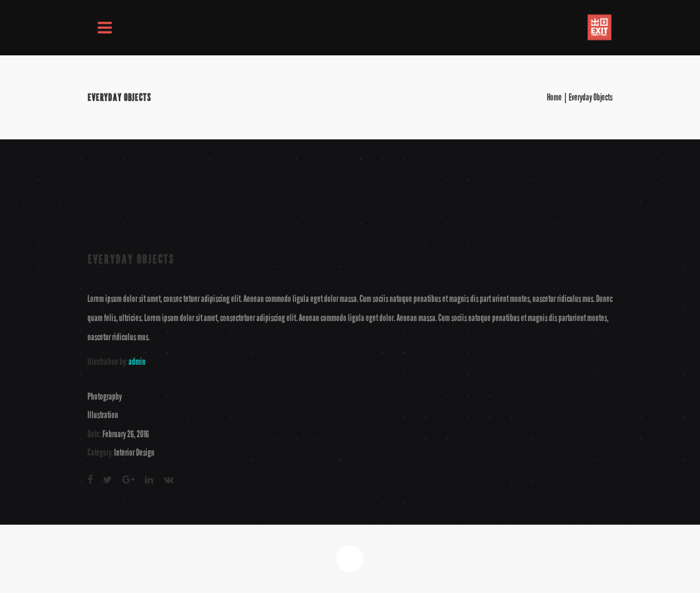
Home (554, 98)
